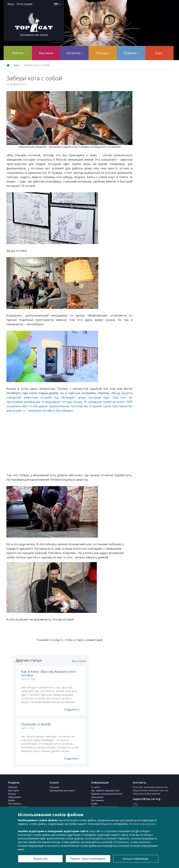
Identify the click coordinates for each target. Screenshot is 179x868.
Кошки (12, 794)
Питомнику (97, 800)
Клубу (94, 804)
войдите (58, 640)
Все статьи (79, 661)
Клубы (12, 800)
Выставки (46, 53)
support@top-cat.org (147, 799)
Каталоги (75, 53)
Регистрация (24, 4)
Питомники (15, 804)
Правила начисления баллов (107, 794)
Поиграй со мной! (36, 724)
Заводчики (15, 797)
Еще (159, 53)
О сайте (96, 787)
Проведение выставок (62, 791)
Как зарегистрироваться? (105, 791)
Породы (103, 53)
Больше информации (143, 824)
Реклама (54, 787)
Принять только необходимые (88, 859)
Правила (131, 53)
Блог (17, 65)
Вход (11, 4)
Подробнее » (72, 709)
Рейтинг (18, 53)
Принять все (40, 859)
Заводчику (97, 797)
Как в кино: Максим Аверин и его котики (49, 673)
